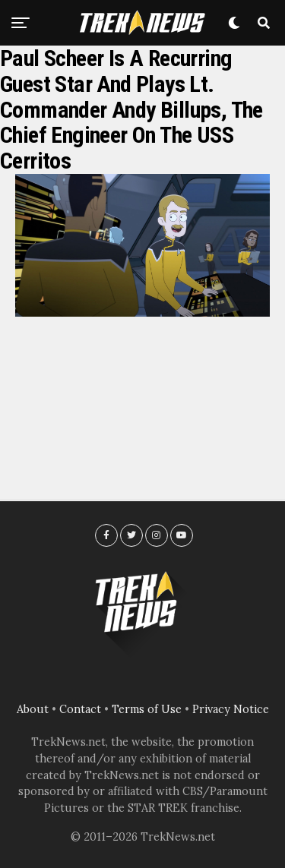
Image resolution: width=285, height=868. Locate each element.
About (33, 709)
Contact (80, 709)
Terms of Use (147, 709)
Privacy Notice (231, 709)
